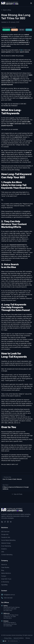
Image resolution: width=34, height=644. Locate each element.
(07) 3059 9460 (8, 626)
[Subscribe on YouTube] (11, 522)
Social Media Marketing (8, 540)
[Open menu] (31, 3)
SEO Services (5, 532)
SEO (22, 50)
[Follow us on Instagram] (8, 522)
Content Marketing (7, 555)
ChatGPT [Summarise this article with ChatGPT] (6, 30)
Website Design (6, 543)
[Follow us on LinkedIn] (2, 522)
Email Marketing (6, 546)
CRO (3, 552)
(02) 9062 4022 (8, 610)
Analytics (4, 549)
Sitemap (28, 638)
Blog (3, 570)
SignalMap (4, 585)
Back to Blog (6, 10)
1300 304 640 (8, 598)
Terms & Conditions (19, 638)
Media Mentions (6, 573)
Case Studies (5, 567)
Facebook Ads (6, 537)
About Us (4, 565)
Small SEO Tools (6, 579)
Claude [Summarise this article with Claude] (14, 30)
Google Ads (5, 534)
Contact (4, 576)
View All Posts (17, 494)
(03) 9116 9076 (8, 618)
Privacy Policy (8, 638)
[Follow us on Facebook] (5, 522)
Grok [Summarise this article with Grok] (22, 30)
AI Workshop (5, 582)
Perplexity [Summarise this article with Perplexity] (30, 30)
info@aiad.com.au (9, 595)
